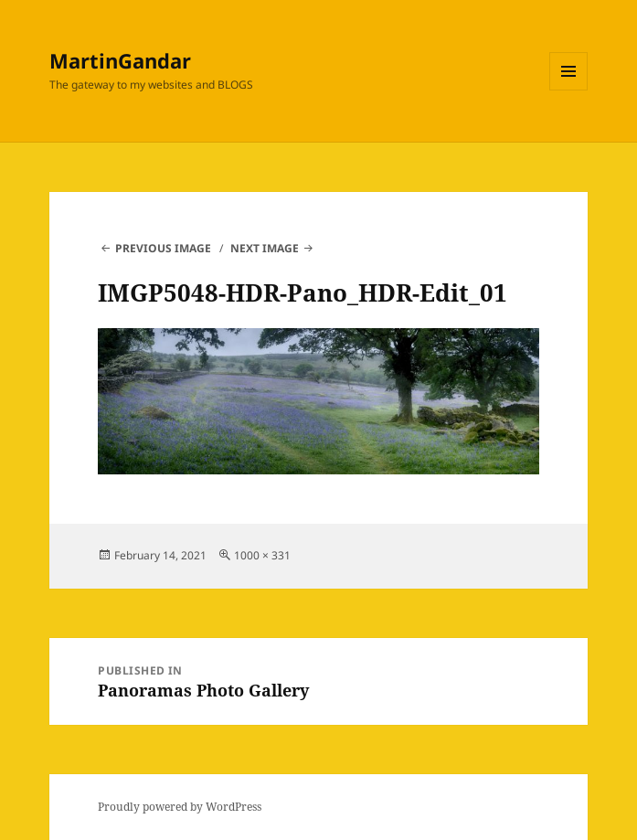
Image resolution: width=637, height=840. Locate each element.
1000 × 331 (262, 555)
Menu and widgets (569, 90)
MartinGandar (120, 60)
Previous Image (163, 248)
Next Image (265, 248)
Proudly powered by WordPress (180, 807)
